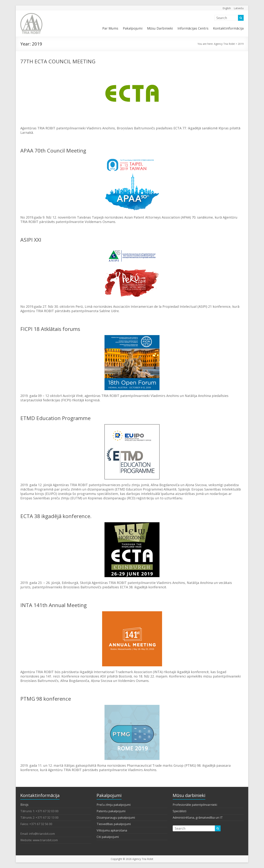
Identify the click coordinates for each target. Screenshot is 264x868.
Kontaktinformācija (228, 28)
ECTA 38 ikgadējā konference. (56, 516)
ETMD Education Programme (55, 418)
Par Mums (110, 28)
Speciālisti (179, 811)
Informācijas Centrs (193, 28)
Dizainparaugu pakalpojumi (116, 818)
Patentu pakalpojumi (111, 811)
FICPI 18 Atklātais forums (50, 329)
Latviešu (239, 8)
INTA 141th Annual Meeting (54, 605)
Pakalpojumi (133, 28)
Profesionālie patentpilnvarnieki (195, 805)
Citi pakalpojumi (108, 837)
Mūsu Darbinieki (160, 28)
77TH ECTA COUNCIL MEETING (58, 61)
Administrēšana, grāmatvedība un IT (198, 818)
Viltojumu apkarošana (112, 830)
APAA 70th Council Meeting (53, 150)
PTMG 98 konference (46, 699)
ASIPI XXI (31, 240)
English (227, 8)
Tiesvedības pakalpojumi (114, 824)
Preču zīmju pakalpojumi (114, 805)
